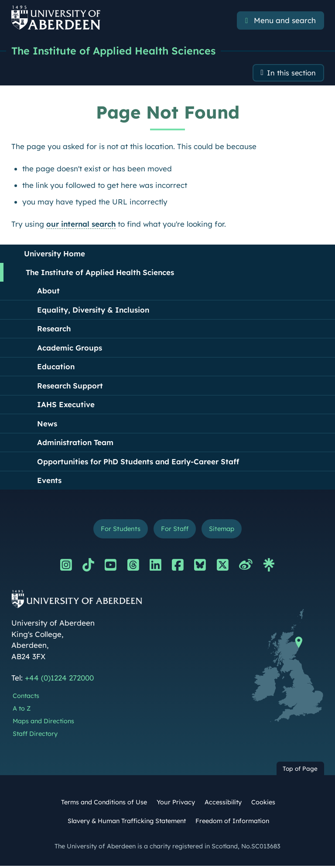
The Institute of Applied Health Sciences (115, 51)
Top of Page (300, 771)
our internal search (81, 225)
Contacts (26, 698)
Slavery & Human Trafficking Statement (127, 823)
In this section (291, 74)
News (47, 425)
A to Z (22, 710)
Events (49, 482)
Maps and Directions (43, 723)
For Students (119, 530)
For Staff (174, 530)
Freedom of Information (232, 823)
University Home (55, 255)
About (48, 292)
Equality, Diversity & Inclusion (93, 311)
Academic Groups (70, 349)
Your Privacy (176, 804)
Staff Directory (35, 735)
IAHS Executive (66, 406)
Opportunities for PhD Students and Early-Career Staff (138, 463)
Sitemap (223, 530)
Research (54, 330)
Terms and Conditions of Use (104, 804)
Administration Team (75, 444)
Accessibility (223, 804)
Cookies (263, 804)
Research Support (70, 387)
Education (56, 368)
